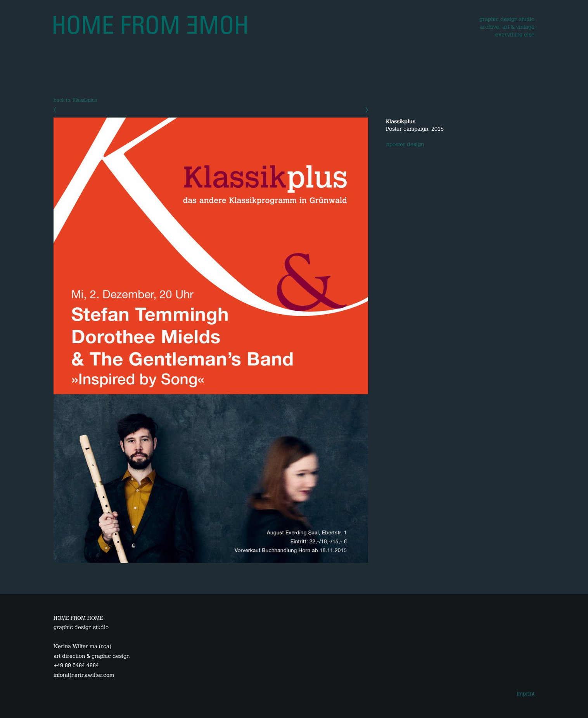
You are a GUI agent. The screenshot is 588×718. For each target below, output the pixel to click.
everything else (515, 35)
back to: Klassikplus (75, 100)
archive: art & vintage (507, 27)
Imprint (526, 694)
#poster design (405, 144)
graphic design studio (507, 19)
